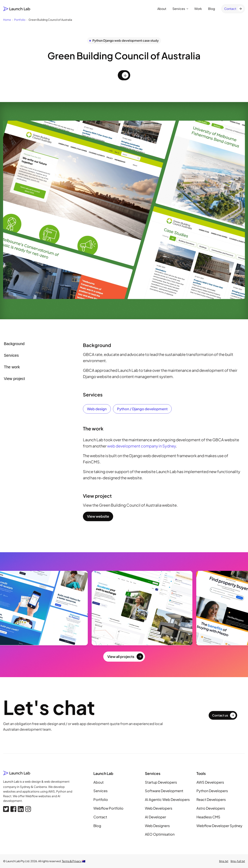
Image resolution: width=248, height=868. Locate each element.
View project (14, 379)
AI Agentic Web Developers (167, 799)
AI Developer (155, 817)
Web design (97, 409)
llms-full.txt (238, 861)
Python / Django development (142, 409)
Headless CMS (208, 817)
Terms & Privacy (72, 861)
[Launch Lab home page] (17, 9)
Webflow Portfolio (108, 808)
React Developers (211, 799)
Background (14, 344)
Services (180, 9)
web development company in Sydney (142, 446)
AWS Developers (210, 782)
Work (198, 9)
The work (12, 367)
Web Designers (157, 826)
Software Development (164, 791)
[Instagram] (28, 809)
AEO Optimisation (160, 834)
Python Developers (212, 791)
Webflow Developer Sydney (219, 826)
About (162, 9)
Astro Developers (211, 808)
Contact (100, 817)
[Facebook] (13, 809)
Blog (212, 9)
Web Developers (159, 808)
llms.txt (224, 861)
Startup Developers (161, 782)
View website (98, 516)
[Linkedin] (21, 809)
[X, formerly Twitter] (6, 809)
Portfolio (101, 799)
